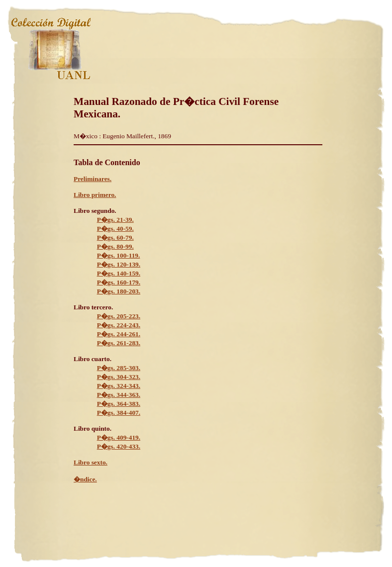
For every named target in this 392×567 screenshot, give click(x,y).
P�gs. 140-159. (119, 273)
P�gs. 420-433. (119, 446)
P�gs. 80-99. (115, 246)
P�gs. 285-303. (119, 368)
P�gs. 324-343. (119, 386)
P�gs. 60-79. (115, 237)
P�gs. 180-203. (119, 291)
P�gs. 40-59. (115, 229)
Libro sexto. (91, 462)
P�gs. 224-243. (119, 325)
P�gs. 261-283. (119, 343)
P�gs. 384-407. (119, 413)
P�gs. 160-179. (119, 282)
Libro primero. (95, 195)
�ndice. (85, 479)
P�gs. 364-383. (119, 404)
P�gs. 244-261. (119, 334)
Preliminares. (93, 179)
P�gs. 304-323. (119, 377)
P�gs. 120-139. (119, 264)
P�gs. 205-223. (119, 316)
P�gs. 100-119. (119, 255)
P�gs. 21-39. (115, 220)
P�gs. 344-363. (119, 395)
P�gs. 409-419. (119, 437)
